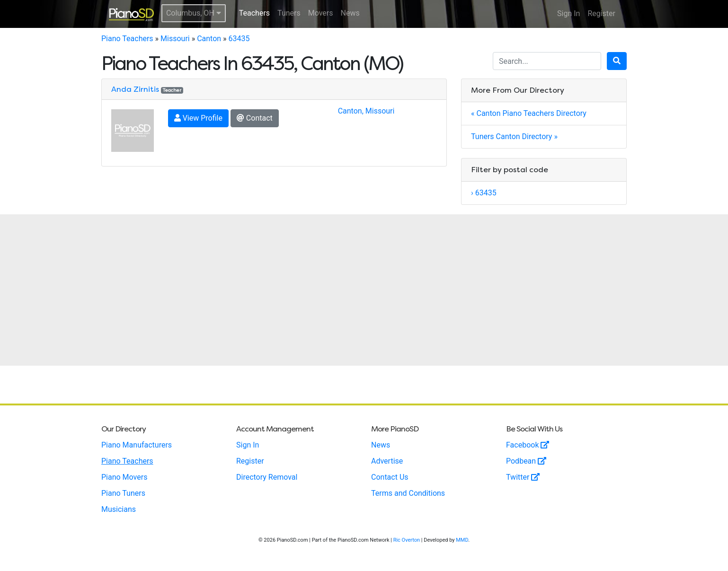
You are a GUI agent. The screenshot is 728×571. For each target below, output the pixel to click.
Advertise (387, 461)
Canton (209, 39)
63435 (239, 39)
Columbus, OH (194, 13)
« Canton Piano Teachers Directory (529, 113)
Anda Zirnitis (135, 89)
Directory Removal (267, 477)
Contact (255, 118)
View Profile (198, 118)
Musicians (119, 509)
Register (601, 13)
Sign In (568, 13)
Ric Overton (407, 540)
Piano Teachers (127, 39)
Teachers (254, 13)
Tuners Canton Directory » (514, 136)
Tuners (289, 13)
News (350, 13)
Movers (321, 13)
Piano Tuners (123, 493)
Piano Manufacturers (137, 445)
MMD (462, 540)
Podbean (526, 461)
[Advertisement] (364, 290)
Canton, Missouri (366, 111)
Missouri (175, 39)
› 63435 (484, 193)
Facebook (528, 445)
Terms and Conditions (408, 493)
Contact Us (390, 477)
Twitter (523, 477)
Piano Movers (124, 477)
